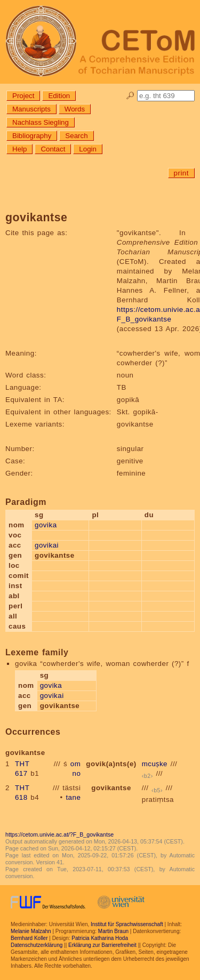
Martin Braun (113, 931)
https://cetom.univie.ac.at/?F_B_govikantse (59, 834)
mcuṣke (155, 764)
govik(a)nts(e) (111, 764)
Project (23, 96)
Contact (53, 149)
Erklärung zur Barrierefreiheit (102, 945)
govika (46, 525)
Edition (59, 96)
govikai (47, 545)
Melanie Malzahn (31, 931)
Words (75, 109)
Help (19, 149)
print (181, 173)
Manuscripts (31, 109)
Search (76, 136)
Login (88, 149)
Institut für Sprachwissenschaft (127, 924)
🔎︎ (130, 96)
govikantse (111, 788)
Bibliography (32, 136)
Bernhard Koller (29, 938)
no (77, 773)
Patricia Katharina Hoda (100, 938)
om (76, 764)
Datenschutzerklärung (37, 945)
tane (73, 797)
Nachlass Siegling (41, 122)
